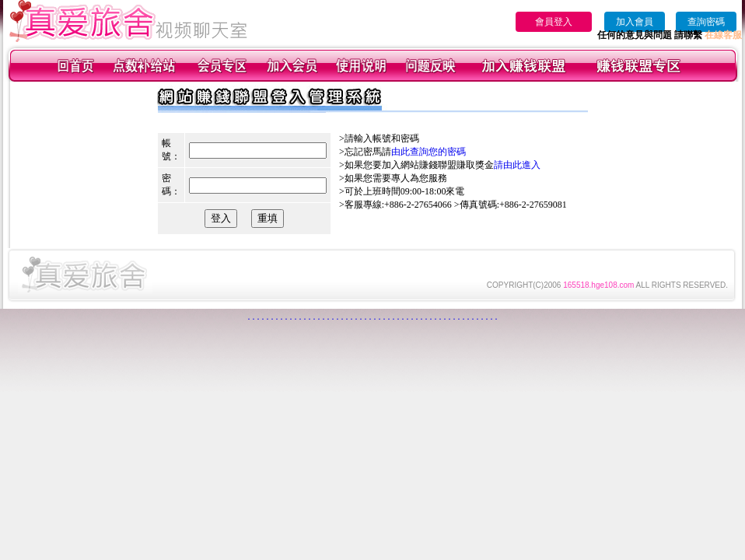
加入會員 (635, 22)
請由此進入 (517, 165)
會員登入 (554, 22)
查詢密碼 (706, 22)
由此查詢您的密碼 (428, 152)
